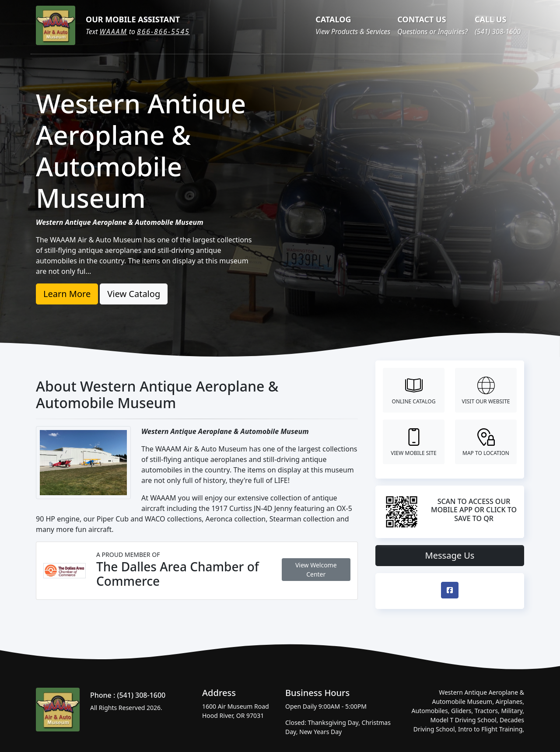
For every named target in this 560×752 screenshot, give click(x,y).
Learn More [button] (67, 294)
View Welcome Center (316, 570)
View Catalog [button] (134, 294)
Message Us (450, 555)
